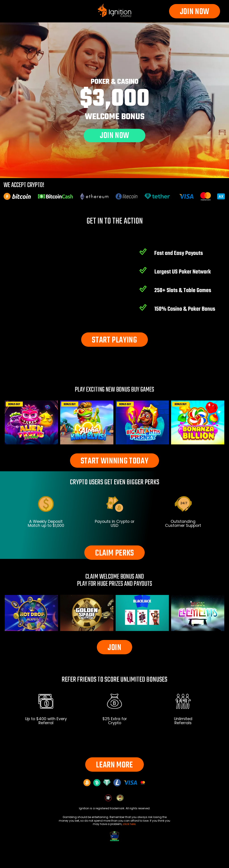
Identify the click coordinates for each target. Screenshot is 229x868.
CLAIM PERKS (114, 553)
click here (129, 824)
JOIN (114, 648)
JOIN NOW (195, 12)
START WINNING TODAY (115, 461)
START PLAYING (114, 340)
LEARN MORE (114, 765)
